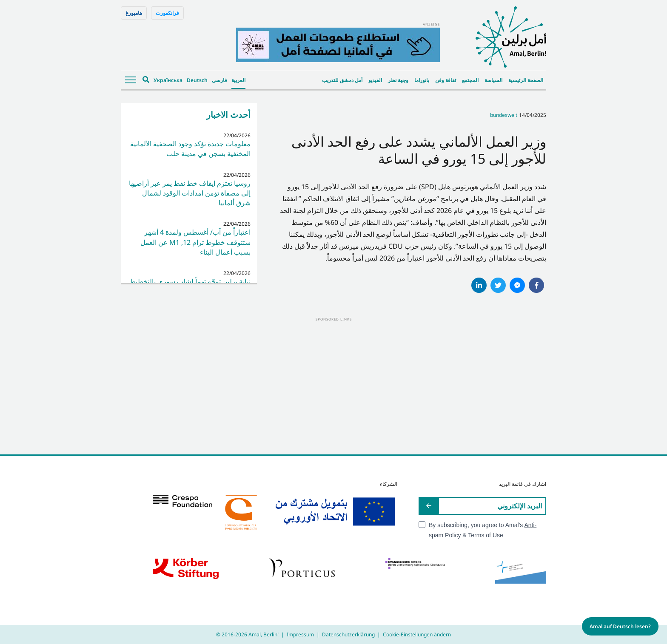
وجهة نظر (398, 80)
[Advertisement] (333, 382)
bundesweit (504, 115)
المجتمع (470, 80)
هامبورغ (134, 13)
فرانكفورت (167, 13)
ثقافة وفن (446, 80)
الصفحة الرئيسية (526, 80)
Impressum (300, 634)
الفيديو (375, 80)
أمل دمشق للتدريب (342, 80)
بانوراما (422, 80)
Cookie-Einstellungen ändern (417, 634)
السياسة (493, 80)
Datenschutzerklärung (348, 634)
